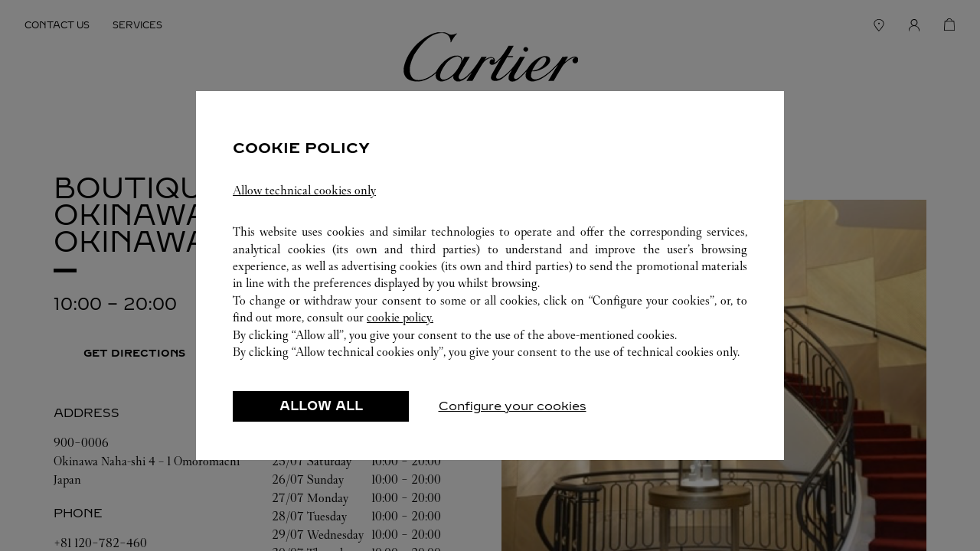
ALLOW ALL (321, 406)
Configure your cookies (513, 406)
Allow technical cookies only (304, 190)
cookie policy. (400, 317)
